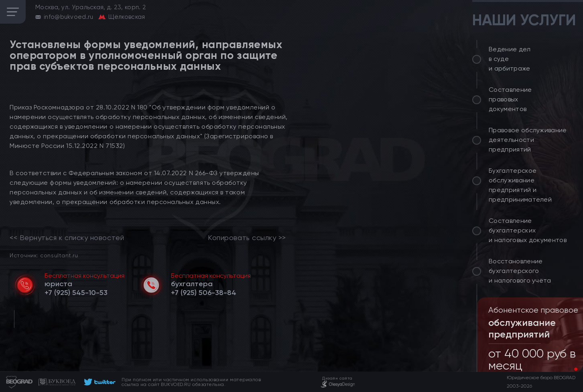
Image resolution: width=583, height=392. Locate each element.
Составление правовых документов (510, 99)
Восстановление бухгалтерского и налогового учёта (520, 271)
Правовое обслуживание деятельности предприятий (528, 140)
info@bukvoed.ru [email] (69, 17)
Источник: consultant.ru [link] (44, 255)
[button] (569, 369)
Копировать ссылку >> (247, 238)
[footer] (99, 382)
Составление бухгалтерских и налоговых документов (528, 230)
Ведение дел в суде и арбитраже (510, 59)
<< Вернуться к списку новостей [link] (67, 238)
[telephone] (76, 293)
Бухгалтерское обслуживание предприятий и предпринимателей (520, 185)
